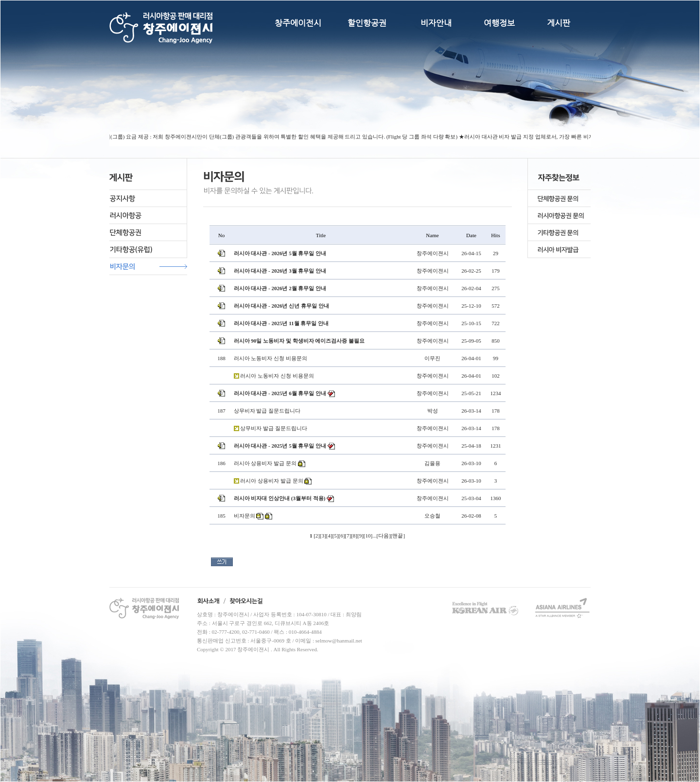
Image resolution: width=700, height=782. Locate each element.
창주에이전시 (298, 23)
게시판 (559, 23)
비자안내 (436, 23)
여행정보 (499, 23)
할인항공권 (367, 23)
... (374, 536)
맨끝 (398, 536)
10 (368, 536)
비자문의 (245, 516)
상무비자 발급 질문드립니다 (267, 411)
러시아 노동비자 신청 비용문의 (271, 358)
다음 (384, 536)
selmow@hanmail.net (339, 641)
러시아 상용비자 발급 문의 (265, 463)
